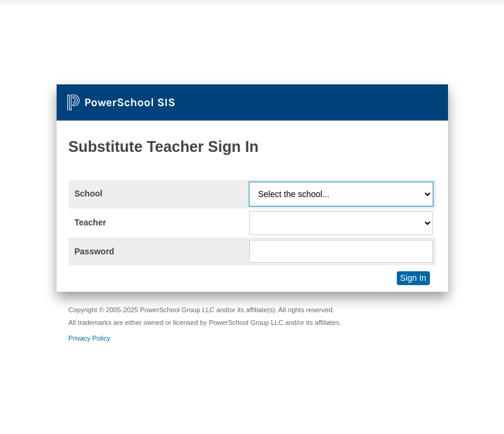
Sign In (413, 278)
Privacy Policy (90, 338)
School (89, 193)
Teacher (91, 222)
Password (95, 251)
